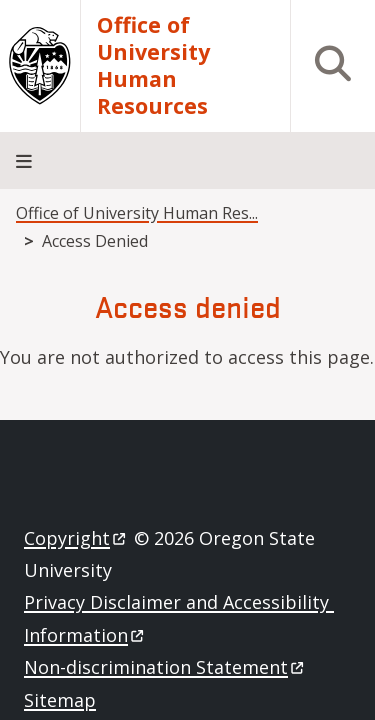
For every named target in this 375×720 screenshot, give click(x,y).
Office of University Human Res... (137, 213)
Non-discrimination (165, 667)
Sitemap (60, 700)
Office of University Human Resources (153, 66)
